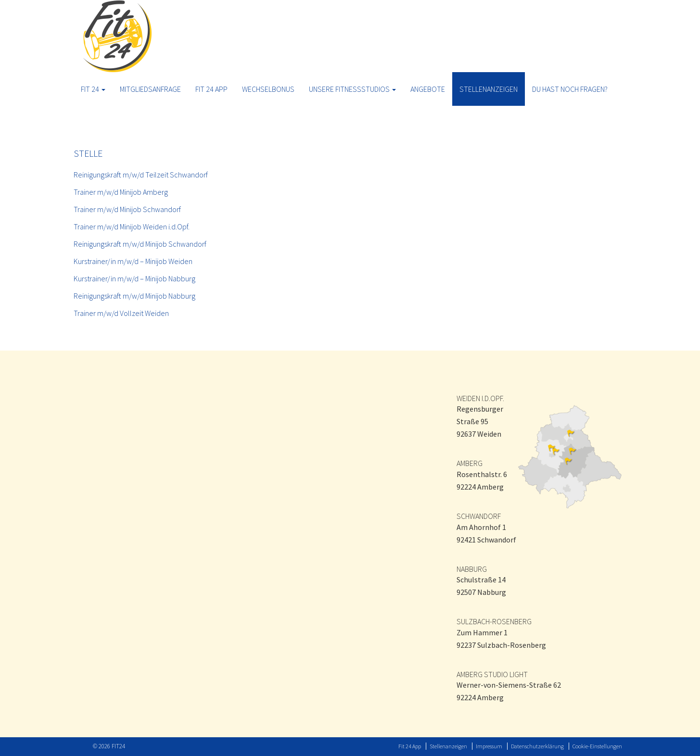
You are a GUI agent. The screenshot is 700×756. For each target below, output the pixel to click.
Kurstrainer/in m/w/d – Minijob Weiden (133, 261)
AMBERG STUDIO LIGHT (492, 674)
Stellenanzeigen (489, 89)
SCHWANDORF (479, 516)
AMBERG (470, 463)
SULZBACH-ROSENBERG (494, 621)
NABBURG (472, 569)
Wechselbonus (268, 89)
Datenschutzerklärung (537, 746)
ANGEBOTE (428, 89)
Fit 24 (93, 89)
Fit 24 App (211, 89)
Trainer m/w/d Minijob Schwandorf (127, 209)
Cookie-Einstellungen (597, 746)
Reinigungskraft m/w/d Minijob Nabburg (134, 296)
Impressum (489, 746)
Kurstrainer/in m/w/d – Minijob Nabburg (134, 278)
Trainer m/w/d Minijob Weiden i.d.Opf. (132, 227)
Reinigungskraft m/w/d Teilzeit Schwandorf (141, 175)
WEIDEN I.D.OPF (480, 398)
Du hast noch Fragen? (570, 89)
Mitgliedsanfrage (150, 89)
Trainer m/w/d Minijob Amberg (121, 192)
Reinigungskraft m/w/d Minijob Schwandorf (140, 244)
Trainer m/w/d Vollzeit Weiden (121, 313)
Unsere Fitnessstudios (352, 89)
